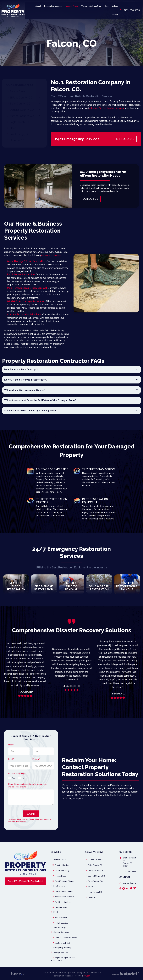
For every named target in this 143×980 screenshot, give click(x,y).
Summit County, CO (22, 116)
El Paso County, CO (21, 98)
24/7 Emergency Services (26, 881)
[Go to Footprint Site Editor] (125, 974)
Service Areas (18, 91)
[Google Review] (124, 888)
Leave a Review (128, 883)
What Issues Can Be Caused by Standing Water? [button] (31, 411)
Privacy (87, 975)
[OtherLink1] (131, 888)
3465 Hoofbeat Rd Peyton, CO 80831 (129, 862)
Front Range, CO (19, 134)
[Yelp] (127, 888)
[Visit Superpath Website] (18, 974)
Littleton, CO (17, 140)
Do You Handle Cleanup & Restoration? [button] (26, 380)
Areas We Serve (94, 852)
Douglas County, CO (22, 110)
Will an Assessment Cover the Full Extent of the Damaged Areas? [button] (40, 400)
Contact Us (90, 199)
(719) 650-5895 (130, 10)
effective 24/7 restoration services (107, 108)
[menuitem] (39, 6)
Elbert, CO (16, 128)
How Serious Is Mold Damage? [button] (21, 369)
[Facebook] (120, 888)
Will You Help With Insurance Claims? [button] (25, 390)
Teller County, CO (20, 104)
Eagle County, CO (20, 122)
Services (56, 852)
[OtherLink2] (135, 888)
